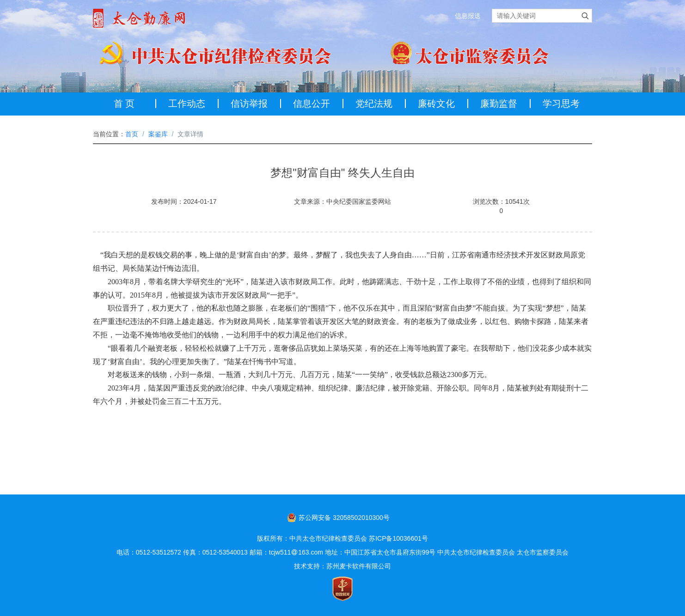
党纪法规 (374, 104)
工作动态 (187, 104)
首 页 (124, 104)
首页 (132, 134)
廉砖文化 (436, 104)
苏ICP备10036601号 (398, 538)
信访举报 (249, 104)
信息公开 (312, 104)
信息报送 (468, 16)
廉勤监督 (499, 104)
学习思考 (561, 104)
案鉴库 (158, 134)
